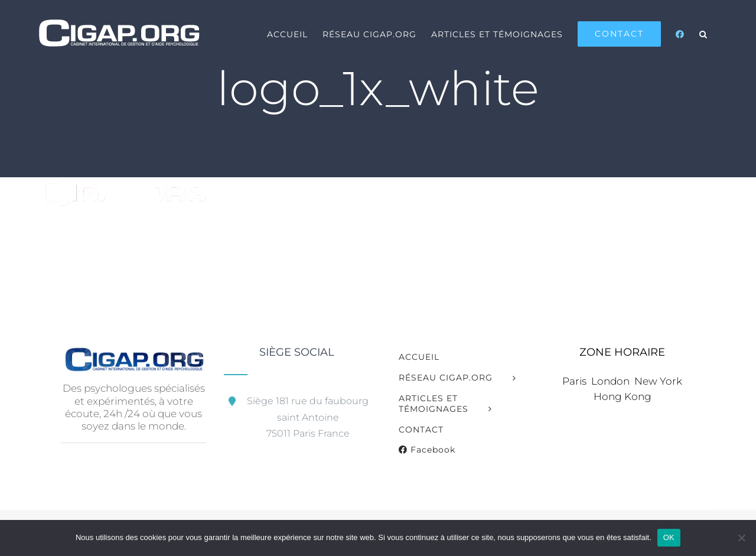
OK (669, 537)
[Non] (741, 538)
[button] (703, 34)
